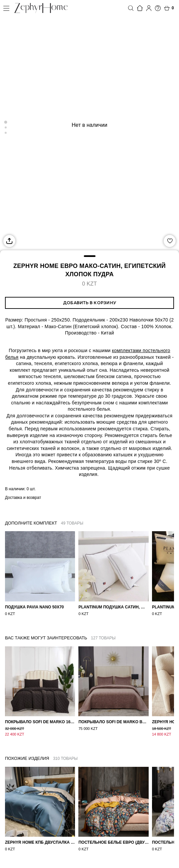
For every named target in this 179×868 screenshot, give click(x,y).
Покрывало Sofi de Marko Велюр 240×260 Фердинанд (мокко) (113, 722)
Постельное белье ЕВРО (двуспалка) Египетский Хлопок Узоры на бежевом (113, 837)
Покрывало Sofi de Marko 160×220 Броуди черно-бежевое (40, 722)
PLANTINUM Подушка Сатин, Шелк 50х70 (113, 607)
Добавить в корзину (89, 303)
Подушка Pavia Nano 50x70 (34, 607)
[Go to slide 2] (6, 127)
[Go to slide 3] (6, 133)
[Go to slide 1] (6, 122)
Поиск (131, 8)
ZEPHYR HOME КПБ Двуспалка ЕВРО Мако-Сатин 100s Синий (40, 837)
